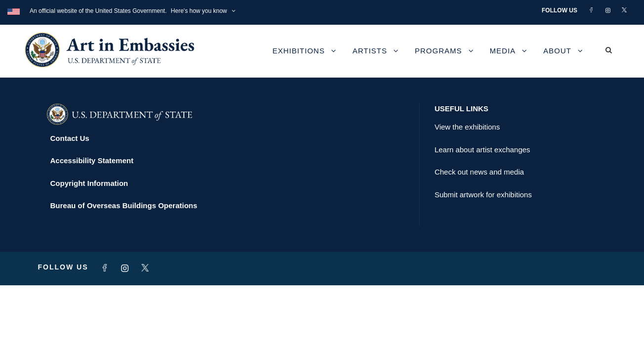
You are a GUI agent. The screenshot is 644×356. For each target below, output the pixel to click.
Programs (438, 51)
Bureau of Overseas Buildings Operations (124, 205)
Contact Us (70, 138)
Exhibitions (299, 51)
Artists (370, 51)
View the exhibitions (467, 127)
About (557, 51)
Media (503, 51)
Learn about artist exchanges (482, 150)
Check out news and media (479, 172)
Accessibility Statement (92, 160)
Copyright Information (89, 183)
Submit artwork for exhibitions (483, 195)
